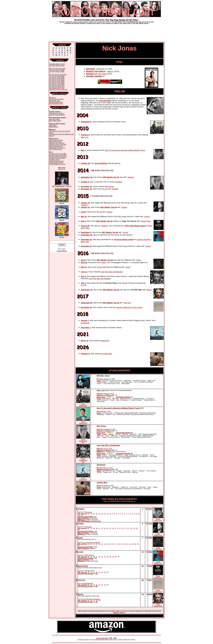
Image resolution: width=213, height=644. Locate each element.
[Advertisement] (106, 32)
